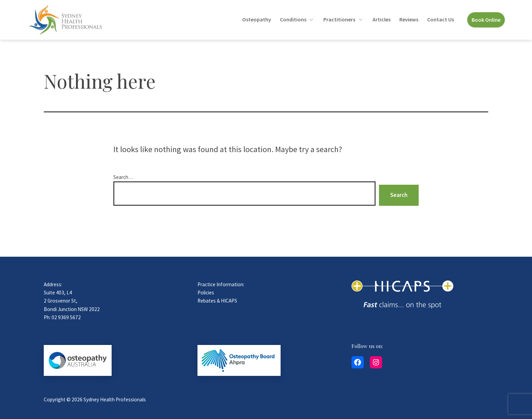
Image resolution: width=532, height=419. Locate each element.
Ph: (48, 317)
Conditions (293, 19)
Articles (382, 19)
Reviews (409, 19)
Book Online (486, 20)
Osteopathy (257, 19)
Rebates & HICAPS (217, 301)
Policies (206, 293)
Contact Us (441, 19)
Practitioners (339, 19)
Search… (123, 177)
